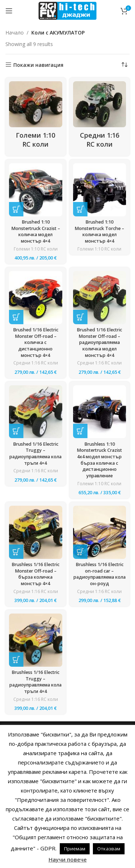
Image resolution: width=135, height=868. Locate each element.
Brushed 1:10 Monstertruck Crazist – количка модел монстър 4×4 (36, 231)
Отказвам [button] (109, 849)
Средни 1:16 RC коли (36, 363)
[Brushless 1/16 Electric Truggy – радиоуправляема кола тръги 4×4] (36, 640)
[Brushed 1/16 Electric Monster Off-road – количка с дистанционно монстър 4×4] (36, 298)
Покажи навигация (38, 65)
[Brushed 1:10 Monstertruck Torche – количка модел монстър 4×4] (100, 190)
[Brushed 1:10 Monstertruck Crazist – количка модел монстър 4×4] (36, 190)
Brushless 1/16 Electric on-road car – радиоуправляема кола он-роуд (100, 574)
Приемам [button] (75, 849)
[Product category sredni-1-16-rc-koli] (100, 117)
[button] (16, 209)
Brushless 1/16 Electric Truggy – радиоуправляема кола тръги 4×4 (35, 682)
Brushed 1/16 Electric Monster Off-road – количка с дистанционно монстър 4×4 (36, 343)
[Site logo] (67, 10)
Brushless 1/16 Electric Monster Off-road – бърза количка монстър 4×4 (35, 574)
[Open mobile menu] (9, 11)
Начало (15, 33)
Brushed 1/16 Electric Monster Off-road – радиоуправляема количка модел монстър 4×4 (99, 343)
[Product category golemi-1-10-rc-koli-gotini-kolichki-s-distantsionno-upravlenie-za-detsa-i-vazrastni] (36, 117)
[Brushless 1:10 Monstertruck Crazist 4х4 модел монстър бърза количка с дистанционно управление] (100, 412)
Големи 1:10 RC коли (36, 249)
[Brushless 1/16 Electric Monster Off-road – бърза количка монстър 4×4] (36, 532)
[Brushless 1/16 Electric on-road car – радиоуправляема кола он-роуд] (100, 532)
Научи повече (68, 859)
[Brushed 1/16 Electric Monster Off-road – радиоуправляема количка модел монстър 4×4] (100, 298)
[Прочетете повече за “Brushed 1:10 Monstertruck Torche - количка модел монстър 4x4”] (80, 209)
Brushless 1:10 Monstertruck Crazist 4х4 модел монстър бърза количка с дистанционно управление (99, 460)
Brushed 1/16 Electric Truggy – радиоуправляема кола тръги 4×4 (35, 454)
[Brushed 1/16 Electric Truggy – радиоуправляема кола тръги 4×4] (36, 412)
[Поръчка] (124, 65)
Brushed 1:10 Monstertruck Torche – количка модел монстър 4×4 (99, 231)
